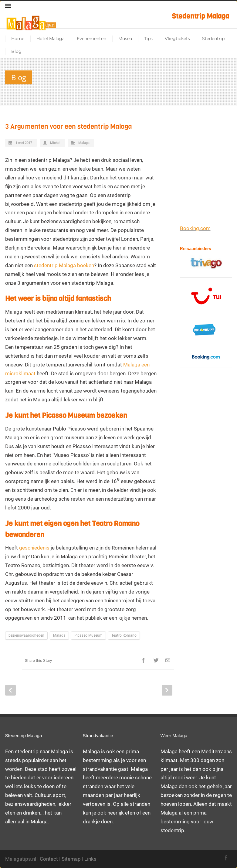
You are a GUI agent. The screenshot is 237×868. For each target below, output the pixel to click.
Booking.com (195, 228)
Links (90, 859)
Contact (49, 859)
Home (18, 39)
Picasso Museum (88, 635)
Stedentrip (213, 39)
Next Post (167, 690)
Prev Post (10, 690)
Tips (148, 39)
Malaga (84, 143)
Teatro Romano (124, 635)
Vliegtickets (177, 39)
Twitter (156, 660)
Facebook (144, 660)
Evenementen (91, 39)
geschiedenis (34, 548)
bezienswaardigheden (26, 635)
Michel (55, 143)
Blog (16, 51)
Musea (125, 39)
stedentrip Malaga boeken (64, 265)
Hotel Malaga (51, 39)
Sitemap (71, 859)
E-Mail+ (168, 660)
